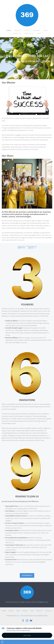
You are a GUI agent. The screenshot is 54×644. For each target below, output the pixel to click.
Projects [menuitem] (18, 30)
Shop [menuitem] (39, 33)
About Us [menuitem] (17, 33)
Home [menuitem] (9, 30)
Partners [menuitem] (36, 30)
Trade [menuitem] (27, 30)
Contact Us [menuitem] (29, 33)
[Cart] (2, 642)
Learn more (27, 635)
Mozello (17, 616)
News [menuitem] (46, 30)
